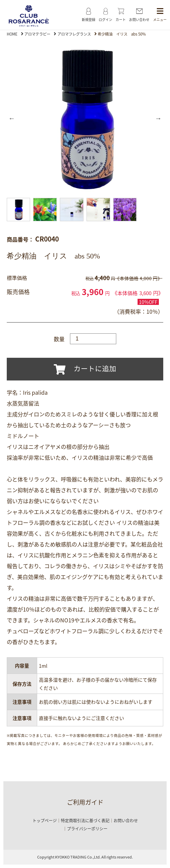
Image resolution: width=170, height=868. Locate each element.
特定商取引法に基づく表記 (85, 821)
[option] (85, 118)
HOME (12, 34)
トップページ (45, 821)
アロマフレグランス (74, 34)
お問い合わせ (126, 821)
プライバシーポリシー (87, 829)
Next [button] (158, 118)
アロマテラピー (37, 34)
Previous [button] (12, 118)
